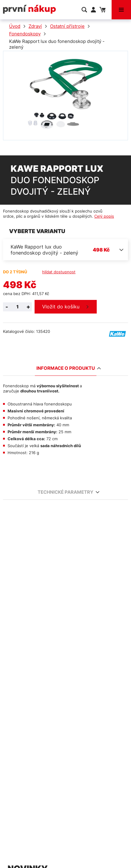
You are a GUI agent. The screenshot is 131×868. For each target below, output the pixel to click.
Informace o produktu (66, 368)
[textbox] (65, 250)
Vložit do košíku (61, 307)
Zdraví (35, 26)
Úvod (15, 26)
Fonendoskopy (25, 34)
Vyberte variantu (37, 231)
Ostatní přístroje (67, 26)
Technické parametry (66, 492)
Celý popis (104, 216)
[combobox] (65, 250)
